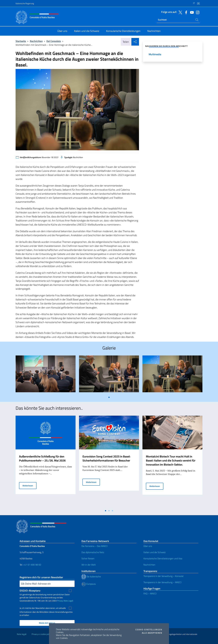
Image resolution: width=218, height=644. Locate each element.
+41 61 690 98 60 (32, 565)
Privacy (60, 601)
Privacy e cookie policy (42, 634)
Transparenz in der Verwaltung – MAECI (162, 582)
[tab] (109, 397)
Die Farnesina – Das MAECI (95, 546)
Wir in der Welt (89, 565)
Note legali (22, 634)
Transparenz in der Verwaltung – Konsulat (163, 576)
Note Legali (68, 601)
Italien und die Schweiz (154, 552)
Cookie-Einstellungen (149, 630)
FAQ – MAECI (150, 594)
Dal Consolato (54, 41)
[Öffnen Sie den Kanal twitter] (180, 12)
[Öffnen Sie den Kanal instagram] (197, 12)
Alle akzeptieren (152, 633)
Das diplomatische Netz (93, 552)
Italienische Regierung (25, 3)
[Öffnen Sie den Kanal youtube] (191, 12)
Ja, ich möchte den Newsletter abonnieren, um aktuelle (43, 608)
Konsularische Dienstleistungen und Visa (163, 558)
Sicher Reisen (88, 558)
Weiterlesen (29, 485)
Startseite (21, 41)
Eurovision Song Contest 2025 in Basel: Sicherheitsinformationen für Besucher (106, 458)
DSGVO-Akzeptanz (30, 591)
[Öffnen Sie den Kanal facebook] (185, 12)
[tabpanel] (46, 375)
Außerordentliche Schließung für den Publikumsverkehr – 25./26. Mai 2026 (42, 458)
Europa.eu (89, 584)
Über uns (148, 546)
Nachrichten (36, 41)
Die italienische (91, 576)
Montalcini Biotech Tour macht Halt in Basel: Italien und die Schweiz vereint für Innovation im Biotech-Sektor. (171, 460)
